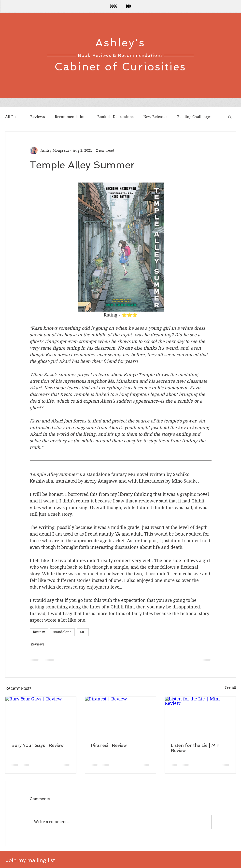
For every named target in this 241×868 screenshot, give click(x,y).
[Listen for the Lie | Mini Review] (200, 717)
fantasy (39, 632)
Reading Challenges (194, 117)
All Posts (13, 117)
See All (230, 687)
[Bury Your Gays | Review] (41, 717)
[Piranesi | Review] (120, 717)
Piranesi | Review (109, 745)
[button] (230, 117)
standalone (62, 632)
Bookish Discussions (115, 117)
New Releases (155, 117)
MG (83, 632)
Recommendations (71, 117)
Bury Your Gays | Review (37, 745)
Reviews (38, 117)
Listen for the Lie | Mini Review (196, 748)
